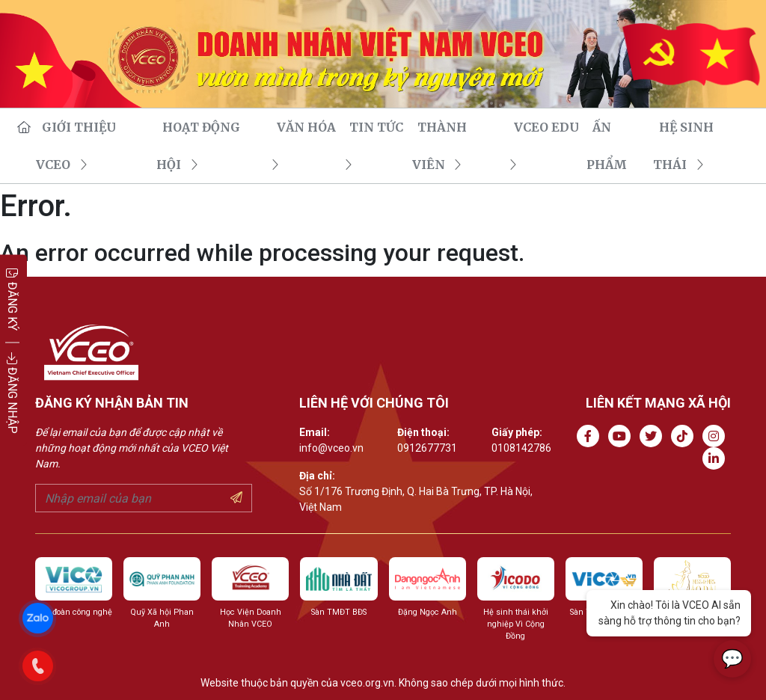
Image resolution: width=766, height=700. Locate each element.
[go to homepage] (22, 127)
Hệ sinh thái (701, 127)
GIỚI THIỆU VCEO (92, 127)
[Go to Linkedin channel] (717, 459)
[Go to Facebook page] (591, 436)
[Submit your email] (236, 498)
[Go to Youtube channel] (622, 436)
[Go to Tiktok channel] (685, 436)
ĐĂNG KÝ (12, 299)
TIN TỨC (374, 127)
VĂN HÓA (304, 127)
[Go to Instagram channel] (717, 436)
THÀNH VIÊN (457, 127)
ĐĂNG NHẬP (12, 393)
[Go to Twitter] (654, 436)
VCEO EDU (544, 127)
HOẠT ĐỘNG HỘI (211, 127)
